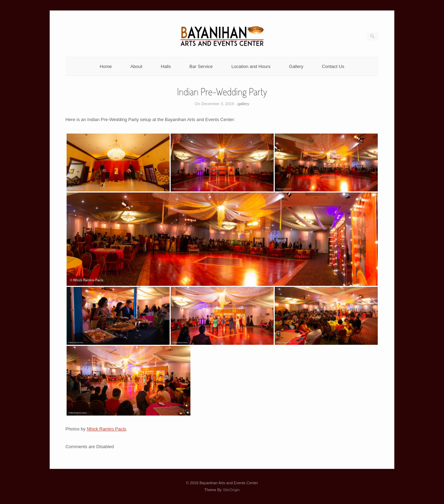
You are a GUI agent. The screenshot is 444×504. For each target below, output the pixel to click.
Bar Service (201, 66)
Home (106, 66)
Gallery (296, 66)
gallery (244, 104)
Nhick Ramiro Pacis (106, 429)
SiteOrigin (231, 490)
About (136, 66)
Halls (166, 66)
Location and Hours (251, 66)
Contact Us (333, 66)
